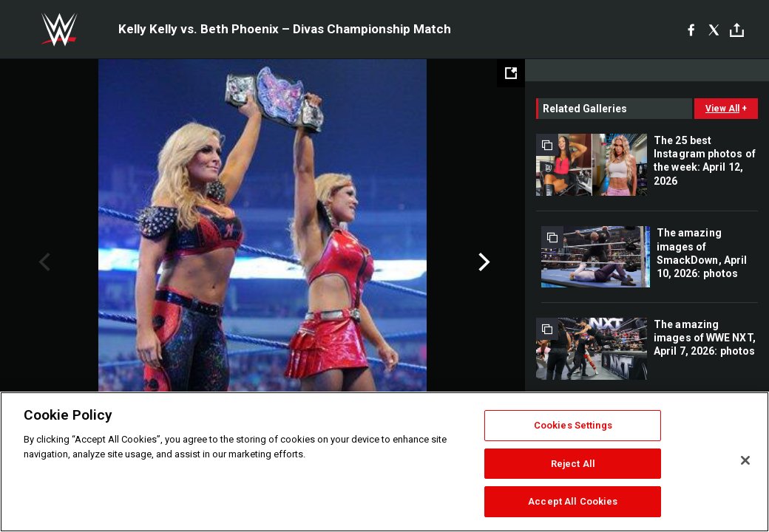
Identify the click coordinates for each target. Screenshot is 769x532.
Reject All (573, 464)
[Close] (745, 460)
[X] (714, 30)
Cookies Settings (573, 425)
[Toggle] (737, 30)
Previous (43, 262)
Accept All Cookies (573, 501)
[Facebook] (691, 30)
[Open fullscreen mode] (511, 73)
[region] (384, 462)
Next (482, 262)
